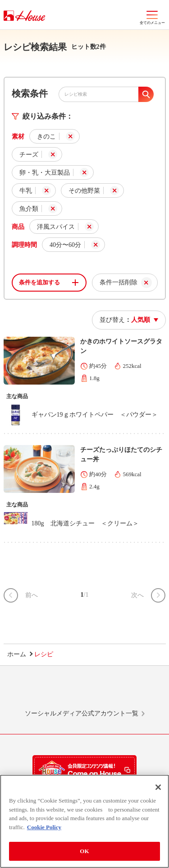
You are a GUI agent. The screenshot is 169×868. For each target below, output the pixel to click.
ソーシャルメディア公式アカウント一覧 (82, 713)
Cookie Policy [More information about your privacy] (44, 827)
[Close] (158, 787)
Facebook (101, 692)
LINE (33, 692)
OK (84, 851)
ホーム (17, 654)
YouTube (136, 692)
